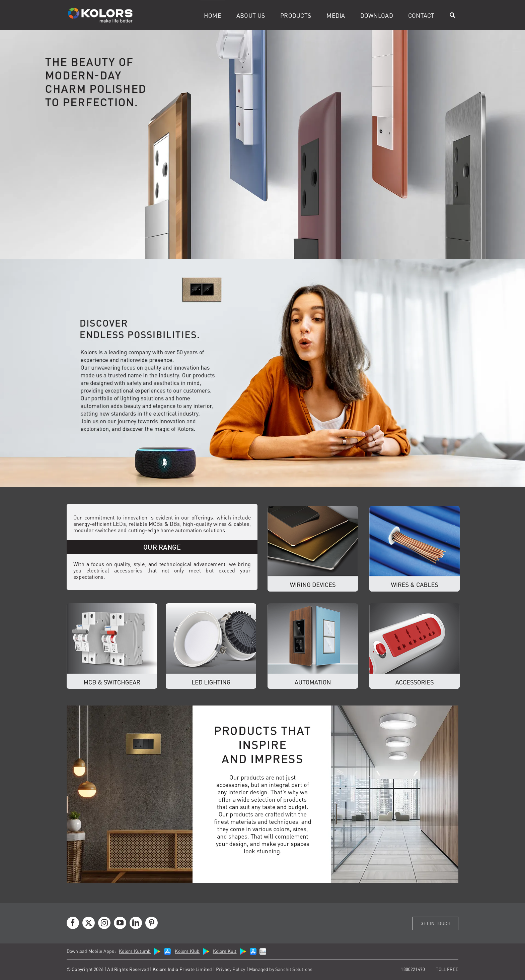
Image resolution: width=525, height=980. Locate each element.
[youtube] (120, 923)
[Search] (452, 15)
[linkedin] (136, 923)
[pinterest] (152, 923)
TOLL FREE (447, 969)
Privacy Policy (231, 969)
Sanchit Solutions (294, 969)
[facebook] (73, 923)
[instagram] (104, 923)
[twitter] (89, 923)
